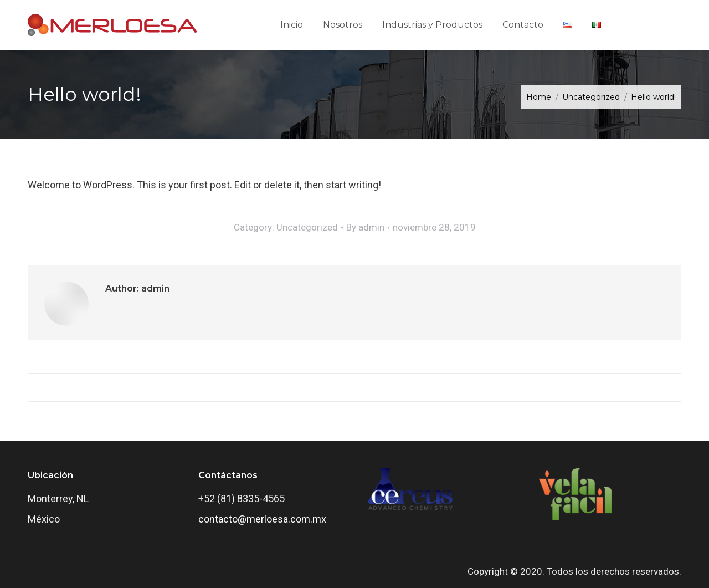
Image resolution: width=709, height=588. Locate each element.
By (365, 227)
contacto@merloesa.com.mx (262, 519)
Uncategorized (307, 227)
